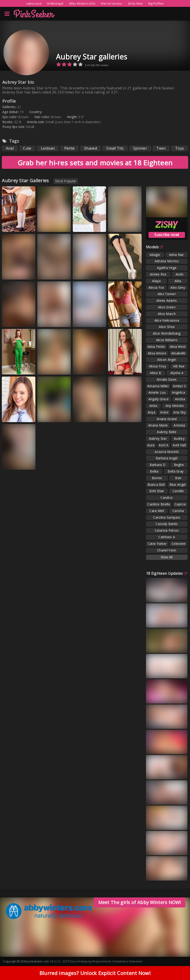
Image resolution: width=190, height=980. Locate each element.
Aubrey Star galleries (91, 57)
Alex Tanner (167, 294)
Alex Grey (178, 287)
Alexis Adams (167, 300)
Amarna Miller (158, 386)
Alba (178, 281)
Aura (151, 445)
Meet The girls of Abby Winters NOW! (140, 902)
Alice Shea (167, 327)
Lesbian (48, 148)
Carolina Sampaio (167, 517)
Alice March (167, 314)
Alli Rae (179, 366)
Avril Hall (179, 445)
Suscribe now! (167, 235)
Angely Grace (159, 399)
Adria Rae (176, 255)
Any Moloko (175, 406)
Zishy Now (135, 3)
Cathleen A (167, 537)
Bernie (157, 478)
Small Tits (115, 148)
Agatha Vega (167, 268)
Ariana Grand (167, 419)
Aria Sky (179, 412)
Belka (154, 471)
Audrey (179, 438)
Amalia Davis (167, 379)
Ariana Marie (158, 425)
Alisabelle (178, 353)
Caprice (180, 504)
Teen (161, 148)
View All (167, 557)
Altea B (155, 373)
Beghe (179, 465)
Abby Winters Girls (82, 3)
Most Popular (66, 181)
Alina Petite (156, 347)
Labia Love (34, 3)
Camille (178, 491)
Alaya (156, 281)
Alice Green (167, 307)
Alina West (178, 347)
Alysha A (177, 373)
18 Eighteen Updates (167, 573)
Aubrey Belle (167, 432)
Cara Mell (157, 511)
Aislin (180, 274)
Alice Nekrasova (167, 320)
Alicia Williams (167, 340)
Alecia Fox (156, 287)
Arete (164, 412)
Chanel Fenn (167, 550)
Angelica (178, 392)
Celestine (179, 544)
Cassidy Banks (167, 524)
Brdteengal (55, 3)
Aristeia (179, 425)
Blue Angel (178, 485)
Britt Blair (157, 491)
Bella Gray (176, 471)
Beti (178, 478)
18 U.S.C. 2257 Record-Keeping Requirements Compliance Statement (96, 961)
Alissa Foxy (157, 366)
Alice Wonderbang (167, 333)
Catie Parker (157, 544)
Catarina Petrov (167, 530)
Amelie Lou (157, 392)
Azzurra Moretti (167, 452)
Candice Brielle (159, 504)
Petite (70, 148)
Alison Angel (167, 360)
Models (155, 247)
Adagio (155, 255)
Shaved (91, 148)
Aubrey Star (158, 438)
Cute (27, 148)
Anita (153, 406)
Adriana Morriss (167, 261)
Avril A (164, 445)
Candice (167, 498)
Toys (180, 148)
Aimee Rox (158, 274)
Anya (152, 412)
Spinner (140, 148)
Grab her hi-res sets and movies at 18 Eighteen (95, 163)
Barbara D (158, 465)
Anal (10, 148)
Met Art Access (112, 3)
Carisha (178, 511)
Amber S (179, 386)
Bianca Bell (156, 485)
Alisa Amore (157, 353)
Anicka (180, 399)
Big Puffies (156, 3)
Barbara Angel (167, 458)
